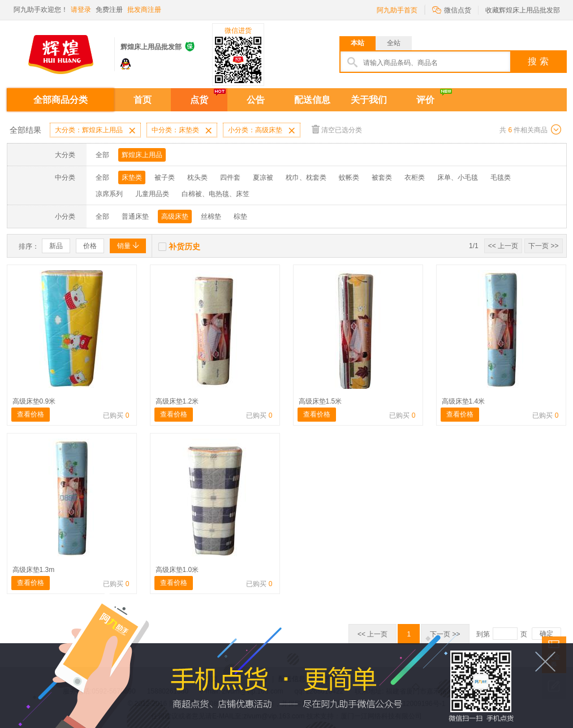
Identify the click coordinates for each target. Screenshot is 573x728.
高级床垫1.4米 (464, 401)
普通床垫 (135, 216)
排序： (29, 246)
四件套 (230, 177)
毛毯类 (501, 177)
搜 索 (538, 61)
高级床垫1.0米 (177, 570)
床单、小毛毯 (458, 177)
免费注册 (109, 10)
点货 (199, 100)
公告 (256, 100)
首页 (143, 100)
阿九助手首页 (397, 10)
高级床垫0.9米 (34, 401)
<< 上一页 (503, 246)
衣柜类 (415, 177)
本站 (357, 43)
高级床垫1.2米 (177, 401)
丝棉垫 (211, 216)
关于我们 (369, 100)
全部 (102, 155)
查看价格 (31, 414)
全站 (394, 43)
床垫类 (132, 177)
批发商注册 (144, 10)
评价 (425, 100)
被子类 (165, 177)
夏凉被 (263, 177)
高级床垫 (175, 216)
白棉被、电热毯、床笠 (216, 194)
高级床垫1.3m (34, 570)
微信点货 (452, 9)
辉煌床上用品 (142, 155)
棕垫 (240, 216)
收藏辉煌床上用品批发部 (523, 10)
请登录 (81, 10)
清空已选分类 (337, 129)
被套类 (382, 177)
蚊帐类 (349, 177)
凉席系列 (109, 194)
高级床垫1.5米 (320, 401)
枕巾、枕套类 (306, 177)
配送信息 (312, 100)
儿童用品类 (152, 194)
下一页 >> (543, 246)
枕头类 (197, 177)
